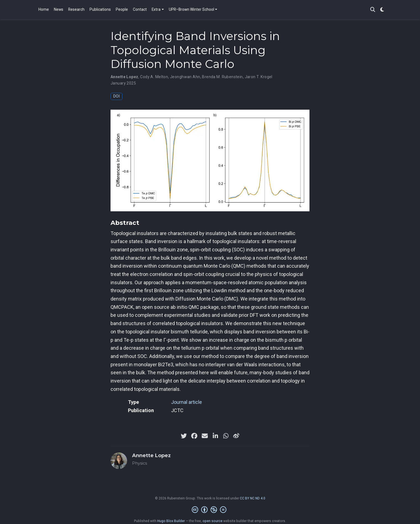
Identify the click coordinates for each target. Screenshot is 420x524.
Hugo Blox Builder (171, 521)
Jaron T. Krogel (259, 77)
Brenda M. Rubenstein (222, 77)
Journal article (187, 402)
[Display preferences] (382, 10)
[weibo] (236, 436)
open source (212, 521)
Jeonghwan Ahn (185, 77)
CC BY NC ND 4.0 (253, 498)
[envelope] (205, 436)
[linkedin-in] (215, 436)
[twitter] (184, 436)
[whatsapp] (226, 436)
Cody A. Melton (154, 77)
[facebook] (194, 436)
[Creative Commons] (210, 510)
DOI (116, 96)
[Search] (373, 10)
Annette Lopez (124, 77)
